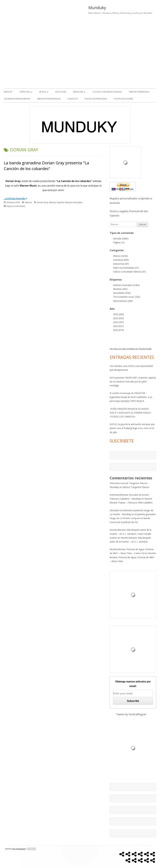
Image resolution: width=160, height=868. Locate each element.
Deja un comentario (16, 206)
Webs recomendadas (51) (126, 268)
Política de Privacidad (96, 99)
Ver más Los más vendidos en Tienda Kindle (131, 349)
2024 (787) (119, 322)
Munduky (97, 8)
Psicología (61, 92)
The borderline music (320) (127, 297)
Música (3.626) (120, 256)
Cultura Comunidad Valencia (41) (130, 272)
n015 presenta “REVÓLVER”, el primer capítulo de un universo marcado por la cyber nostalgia (133, 382)
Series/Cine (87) (121, 264)
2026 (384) (119, 314)
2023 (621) (119, 326)
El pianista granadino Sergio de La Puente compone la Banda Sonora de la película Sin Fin (133, 518)
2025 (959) (119, 318)
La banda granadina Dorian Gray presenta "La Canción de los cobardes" (46, 166)
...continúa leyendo (15, 198)
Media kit (8, 92)
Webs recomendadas (139, 92)
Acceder (32, 849)
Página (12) (119, 242)
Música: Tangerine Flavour (136, 487)
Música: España (57, 202)
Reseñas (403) (120, 289)
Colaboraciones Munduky (17, 99)
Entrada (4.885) (121, 238)
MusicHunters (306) (123, 301)
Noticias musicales (74, 202)
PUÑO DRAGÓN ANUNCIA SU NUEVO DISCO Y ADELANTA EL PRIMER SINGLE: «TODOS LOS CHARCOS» (130, 413)
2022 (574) (119, 330)
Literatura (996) (121, 260)
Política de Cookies (123, 99)
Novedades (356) (122, 293)
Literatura (25, 92)
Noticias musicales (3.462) (126, 285)
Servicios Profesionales (49, 99)
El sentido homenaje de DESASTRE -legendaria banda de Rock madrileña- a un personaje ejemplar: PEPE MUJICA (131, 397)
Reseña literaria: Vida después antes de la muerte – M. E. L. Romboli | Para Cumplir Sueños (131, 534)
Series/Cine (78, 92)
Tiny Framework (19, 849)
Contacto (73, 99)
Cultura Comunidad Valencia (107, 92)
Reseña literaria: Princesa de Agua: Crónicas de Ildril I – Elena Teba (133, 557)
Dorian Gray (42, 202)
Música (43, 92)
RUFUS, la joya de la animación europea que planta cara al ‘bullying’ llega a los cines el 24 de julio (132, 428)
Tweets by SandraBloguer (131, 714)
